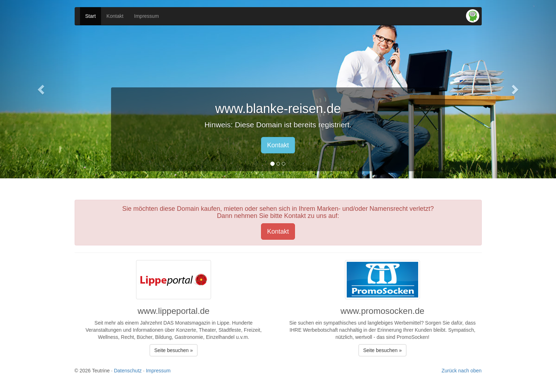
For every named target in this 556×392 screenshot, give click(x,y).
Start (91, 16)
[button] (42, 89)
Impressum (147, 16)
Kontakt (115, 16)
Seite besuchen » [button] (174, 350)
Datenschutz (128, 371)
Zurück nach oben (461, 371)
